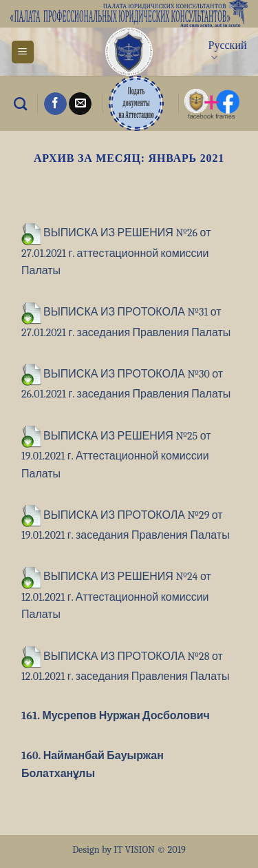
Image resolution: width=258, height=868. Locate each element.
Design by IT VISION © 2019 (129, 850)
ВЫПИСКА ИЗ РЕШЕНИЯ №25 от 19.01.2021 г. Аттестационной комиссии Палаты (116, 455)
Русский (228, 52)
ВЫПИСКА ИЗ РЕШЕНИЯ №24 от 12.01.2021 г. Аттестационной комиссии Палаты (116, 596)
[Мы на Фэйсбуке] (55, 104)
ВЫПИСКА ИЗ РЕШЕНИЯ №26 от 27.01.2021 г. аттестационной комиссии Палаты (116, 252)
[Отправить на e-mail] (80, 104)
